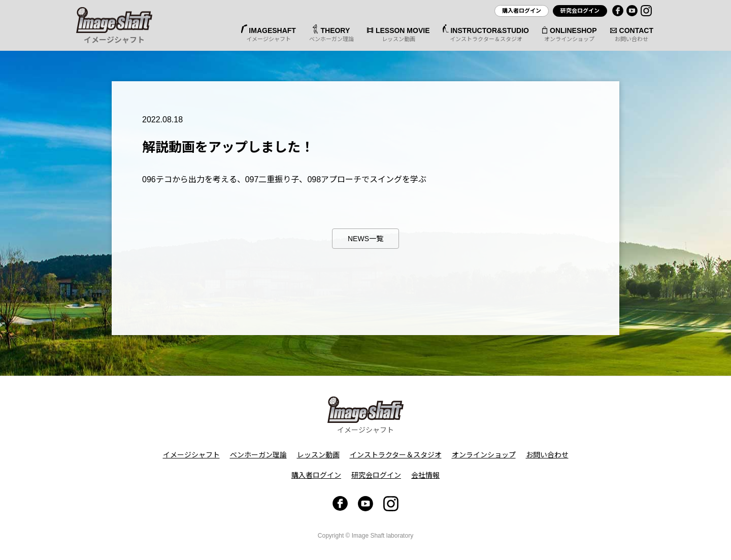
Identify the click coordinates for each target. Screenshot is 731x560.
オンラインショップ (484, 455)
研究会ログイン (580, 11)
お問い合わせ (547, 455)
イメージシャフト (191, 455)
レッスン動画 (318, 455)
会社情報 (425, 475)
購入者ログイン (522, 11)
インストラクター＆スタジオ (396, 455)
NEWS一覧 (365, 239)
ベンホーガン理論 (258, 455)
